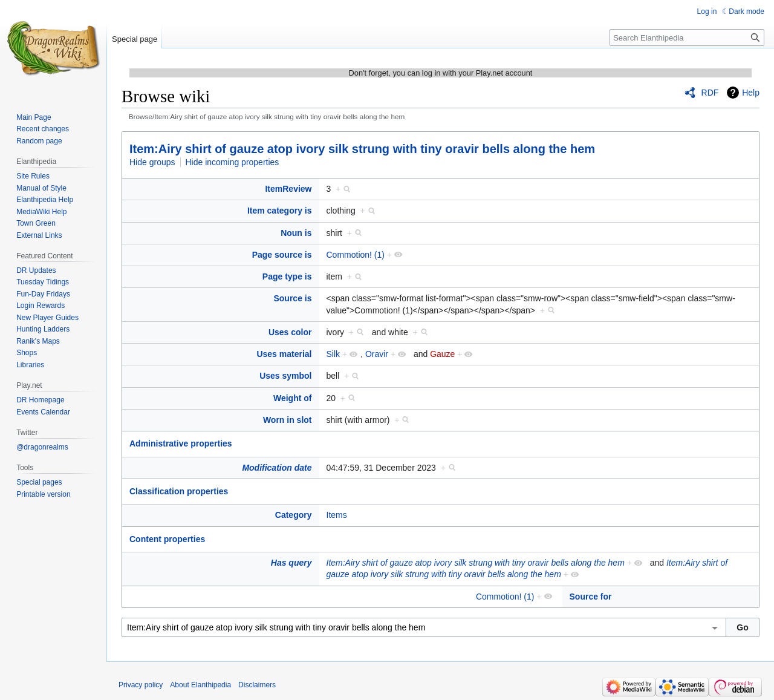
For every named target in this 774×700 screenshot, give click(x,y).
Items (337, 515)
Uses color (290, 332)
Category (294, 515)
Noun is (296, 233)
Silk (333, 354)
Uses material (284, 354)
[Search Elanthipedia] (687, 38)
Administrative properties (181, 443)
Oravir (377, 354)
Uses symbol (285, 376)
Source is (292, 298)
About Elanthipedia (200, 685)
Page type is (287, 276)
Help (751, 93)
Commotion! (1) (356, 255)
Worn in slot (288, 420)
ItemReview (288, 189)
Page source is (282, 255)
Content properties (167, 539)
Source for (591, 597)
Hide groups (152, 162)
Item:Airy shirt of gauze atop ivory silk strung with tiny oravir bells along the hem (362, 149)
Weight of (293, 398)
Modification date (277, 468)
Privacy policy (141, 685)
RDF (710, 93)
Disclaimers (257, 685)
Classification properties (179, 491)
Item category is (280, 211)
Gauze (442, 354)
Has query (291, 563)
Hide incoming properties (233, 162)
